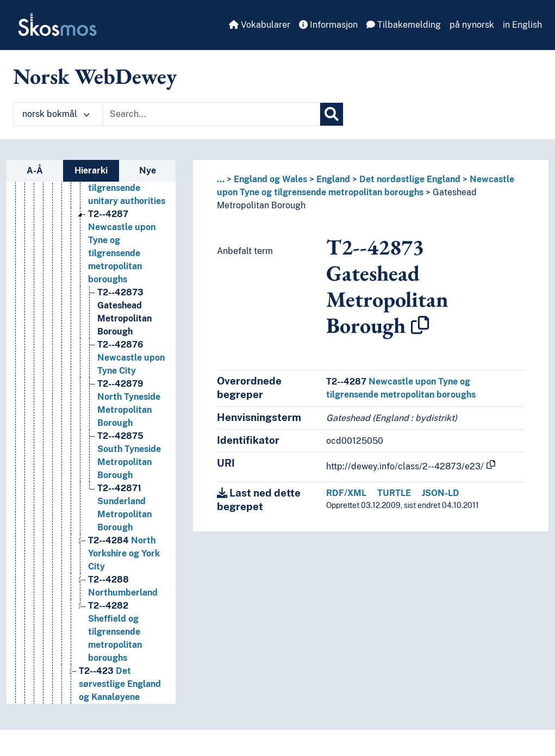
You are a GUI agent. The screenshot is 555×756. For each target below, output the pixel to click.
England (333, 179)
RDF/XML (346, 493)
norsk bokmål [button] (56, 114)
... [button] (221, 179)
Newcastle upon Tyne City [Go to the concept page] (131, 358)
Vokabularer (260, 25)
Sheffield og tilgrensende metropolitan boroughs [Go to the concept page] (115, 632)
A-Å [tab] (35, 171)
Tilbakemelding (404, 25)
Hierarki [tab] (91, 171)
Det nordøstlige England (410, 179)
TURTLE (394, 493)
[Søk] (332, 114)
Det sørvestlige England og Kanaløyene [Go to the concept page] (120, 684)
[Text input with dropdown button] (211, 114)
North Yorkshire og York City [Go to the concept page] (124, 553)
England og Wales (270, 179)
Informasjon (328, 25)
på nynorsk (472, 25)
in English (522, 25)
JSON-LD (441, 493)
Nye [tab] (148, 171)
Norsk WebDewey (95, 76)
